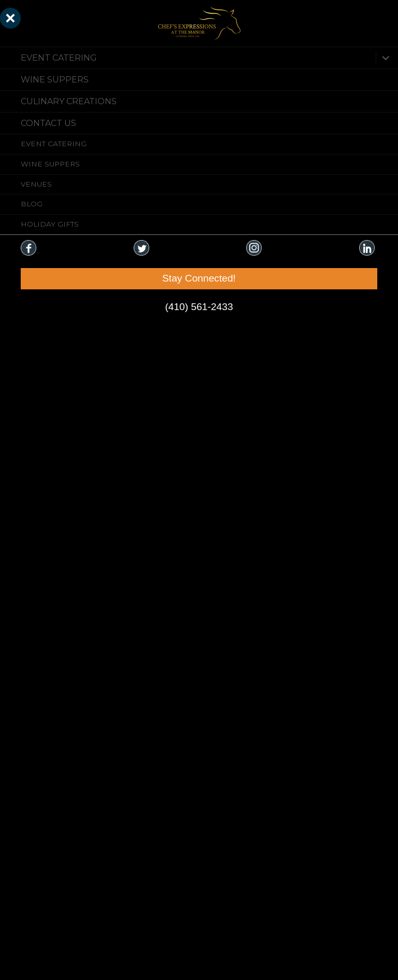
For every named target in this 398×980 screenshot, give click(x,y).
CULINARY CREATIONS (69, 101)
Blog (32, 204)
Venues (36, 184)
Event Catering (59, 58)
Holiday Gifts (50, 224)
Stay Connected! (199, 278)
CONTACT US (48, 123)
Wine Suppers (55, 80)
